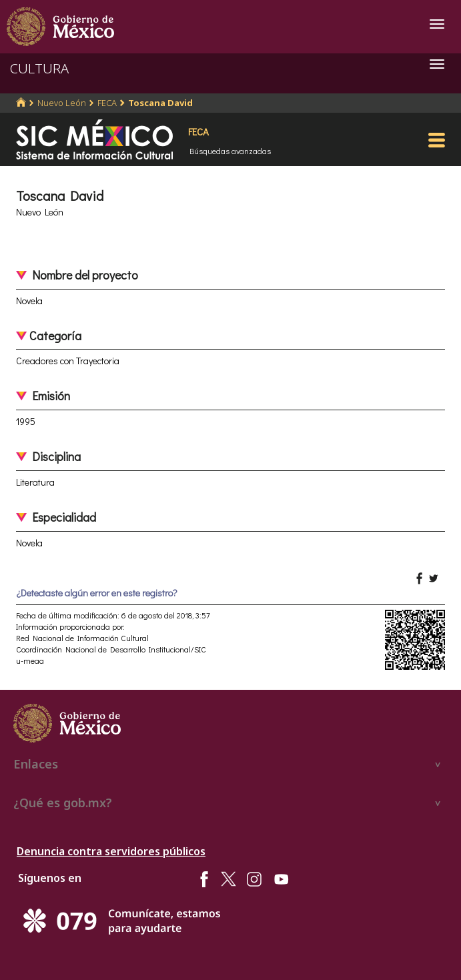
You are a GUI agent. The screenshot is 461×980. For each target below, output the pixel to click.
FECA (107, 103)
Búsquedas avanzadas (230, 151)
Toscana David (160, 103)
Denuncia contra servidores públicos (111, 851)
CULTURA (39, 68)
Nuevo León (62, 103)
